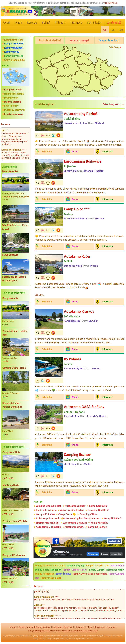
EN (121, 30)
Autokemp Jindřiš (75, 527)
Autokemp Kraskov (79, 311)
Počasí (46, 23)
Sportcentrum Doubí (48, 523)
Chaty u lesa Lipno (46, 510)
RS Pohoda (73, 359)
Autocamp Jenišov (75, 506)
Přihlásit (60, 23)
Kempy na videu (13, 90)
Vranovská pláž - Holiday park (15, 333)
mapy (36, 639)
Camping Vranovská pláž (49, 506)
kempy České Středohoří (48, 570)
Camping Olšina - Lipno (14, 368)
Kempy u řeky (12, 52)
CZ (105, 30)
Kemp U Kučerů (113, 518)
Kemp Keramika (10, 171)
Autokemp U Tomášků (48, 527)
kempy (13, 627)
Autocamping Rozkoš (81, 114)
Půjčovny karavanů (14, 110)
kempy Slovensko (14, 56)
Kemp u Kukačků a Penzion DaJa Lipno (12, 405)
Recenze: (6, 124)
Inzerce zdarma (12, 102)
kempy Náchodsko (45, 574)
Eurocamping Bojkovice (83, 161)
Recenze (32, 23)
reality (58, 636)
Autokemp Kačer (77, 256)
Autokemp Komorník (48, 518)
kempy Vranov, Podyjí (75, 570)
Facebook (57, 627)
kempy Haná (117, 566)
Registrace (100, 627)
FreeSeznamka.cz (14, 114)
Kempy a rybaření (14, 44)
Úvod (6, 23)
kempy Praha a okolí (51, 578)
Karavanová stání (14, 40)
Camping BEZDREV (98, 510)
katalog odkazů (111, 636)
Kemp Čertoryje (10, 255)
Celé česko (114, 47)
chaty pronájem (53, 639)
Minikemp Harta (11, 485)
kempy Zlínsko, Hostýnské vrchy (106, 570)
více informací (110, 3)
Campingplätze (43, 627)
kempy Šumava (63, 574)
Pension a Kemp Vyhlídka (15, 521)
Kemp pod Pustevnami (14, 555)
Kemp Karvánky (99, 523)
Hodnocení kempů (14, 94)
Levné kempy (11, 106)
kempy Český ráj (75, 566)
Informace (76, 23)
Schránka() (94, 23)
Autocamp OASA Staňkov (84, 407)
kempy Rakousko (86, 639)
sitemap (111, 627)
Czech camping (26, 627)
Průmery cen (11, 98)
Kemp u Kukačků (45, 514)
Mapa (18, 23)
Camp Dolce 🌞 (67, 514)
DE (113, 30)
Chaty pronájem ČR (15, 60)
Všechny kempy (113, 104)
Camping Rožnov (77, 454)
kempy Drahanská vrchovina (50, 566)
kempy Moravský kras (97, 566)
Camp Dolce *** (77, 209)
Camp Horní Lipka (11, 452)
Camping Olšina (88, 514)
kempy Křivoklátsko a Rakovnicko (90, 574)
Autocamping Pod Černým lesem (82, 518)
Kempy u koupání (14, 48)
